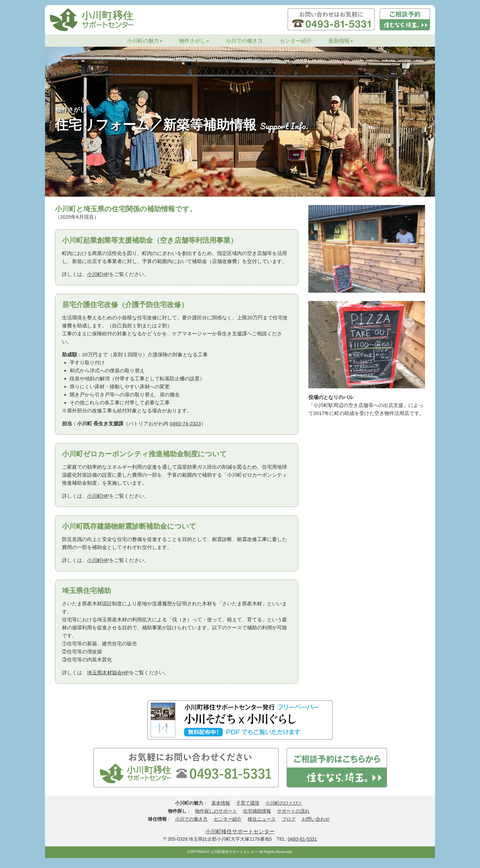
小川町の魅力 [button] (145, 41)
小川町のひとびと (284, 803)
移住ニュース (262, 819)
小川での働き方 (244, 41)
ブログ (289, 819)
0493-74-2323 (185, 423)
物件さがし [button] (194, 41)
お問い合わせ (316, 819)
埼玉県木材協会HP (108, 672)
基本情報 (221, 803)
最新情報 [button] (341, 41)
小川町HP (98, 274)
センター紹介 (296, 41)
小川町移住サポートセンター (240, 831)
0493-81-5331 (302, 839)
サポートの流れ (293, 811)
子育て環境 (248, 803)
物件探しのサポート (216, 811)
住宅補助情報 (257, 811)
